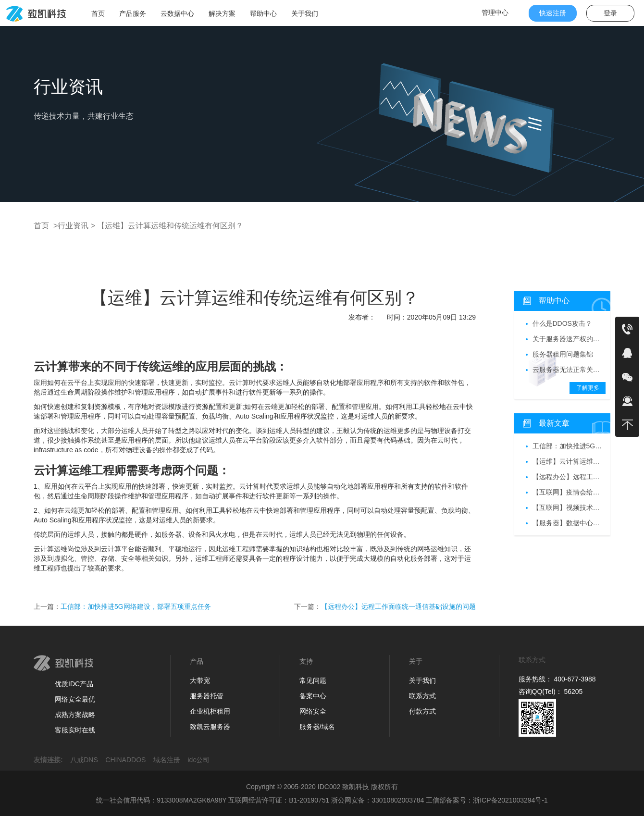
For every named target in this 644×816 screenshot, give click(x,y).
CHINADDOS (128, 760)
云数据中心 (177, 13)
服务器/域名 (317, 727)
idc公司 (202, 760)
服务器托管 (207, 696)
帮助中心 (263, 13)
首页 (98, 13)
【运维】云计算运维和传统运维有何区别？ (169, 226)
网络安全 (313, 711)
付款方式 (422, 711)
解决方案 (222, 13)
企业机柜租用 (210, 711)
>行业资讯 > (73, 226)
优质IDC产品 (74, 684)
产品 (197, 661)
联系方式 (422, 696)
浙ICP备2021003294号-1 (510, 800)
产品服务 (133, 13)
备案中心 (313, 696)
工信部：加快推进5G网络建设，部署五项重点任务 (136, 606)
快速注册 (553, 13)
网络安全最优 (75, 699)
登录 (610, 13)
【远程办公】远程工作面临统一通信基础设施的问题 (398, 606)
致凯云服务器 (210, 727)
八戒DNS (87, 760)
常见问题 (313, 680)
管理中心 (495, 12)
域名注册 (170, 760)
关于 (416, 661)
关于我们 (305, 13)
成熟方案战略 (75, 715)
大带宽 (200, 680)
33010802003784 (398, 800)
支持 (306, 661)
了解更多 (588, 388)
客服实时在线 (75, 730)
